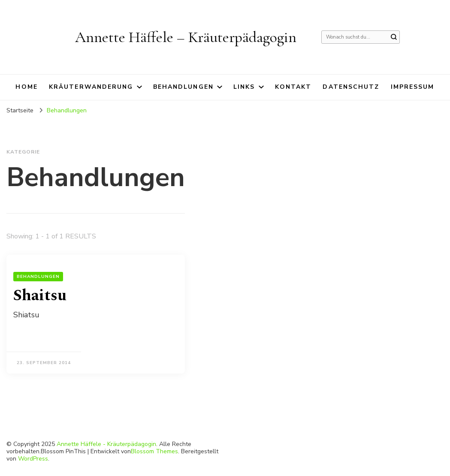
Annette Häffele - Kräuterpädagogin (106, 444)
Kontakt (293, 87)
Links (244, 87)
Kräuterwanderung (91, 87)
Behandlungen (183, 87)
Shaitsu (40, 296)
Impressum (413, 87)
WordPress (33, 459)
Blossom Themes (154, 451)
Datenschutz (351, 87)
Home (26, 87)
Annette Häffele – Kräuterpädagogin (186, 37)
